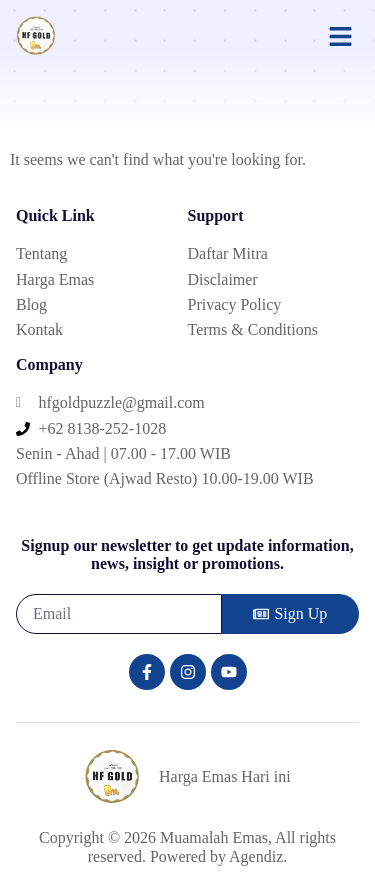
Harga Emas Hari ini (225, 776)
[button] (341, 36)
